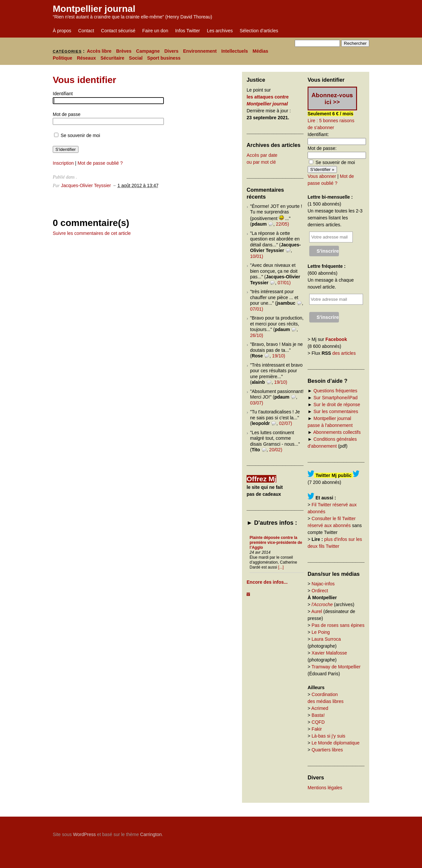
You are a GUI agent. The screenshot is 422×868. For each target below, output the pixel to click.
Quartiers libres (327, 750)
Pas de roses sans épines (338, 625)
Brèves (124, 51)
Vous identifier (84, 80)
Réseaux (86, 58)
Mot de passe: (322, 148)
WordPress (84, 834)
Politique (62, 58)
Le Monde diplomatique (336, 743)
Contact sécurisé (118, 31)
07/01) (284, 283)
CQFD (318, 722)
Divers (171, 51)
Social (136, 58)
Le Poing (321, 632)
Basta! (318, 715)
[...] (281, 567)
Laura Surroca (326, 639)
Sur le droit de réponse (337, 405)
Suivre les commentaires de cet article (92, 233)
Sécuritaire (112, 58)
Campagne (148, 51)
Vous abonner (322, 176)
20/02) (276, 450)
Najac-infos (323, 584)
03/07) (257, 403)
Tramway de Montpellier (336, 667)
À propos (62, 31)
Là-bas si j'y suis (328, 736)
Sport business (164, 58)
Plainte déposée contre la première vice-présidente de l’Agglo (276, 543)
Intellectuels (235, 51)
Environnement (200, 51)
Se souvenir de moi (77, 135)
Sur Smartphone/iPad (336, 398)
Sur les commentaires (336, 411)
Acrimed (320, 708)
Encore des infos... (267, 582)
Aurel (317, 611)
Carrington (151, 834)
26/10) (257, 335)
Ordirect (320, 591)
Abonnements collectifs (337, 432)
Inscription (63, 163)
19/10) (279, 356)
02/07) (286, 423)
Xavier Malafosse (329, 653)
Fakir (317, 729)
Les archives (220, 31)
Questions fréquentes (335, 391)
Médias (260, 51)
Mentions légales (325, 788)
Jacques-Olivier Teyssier (86, 185)
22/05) (283, 224)
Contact (86, 31)
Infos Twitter (187, 31)
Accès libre (99, 51)
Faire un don (155, 31)
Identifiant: (318, 134)
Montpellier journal (94, 9)
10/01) (257, 256)
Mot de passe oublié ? (100, 163)
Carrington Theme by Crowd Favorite (328, 832)
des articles (344, 353)
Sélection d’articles (259, 31)
